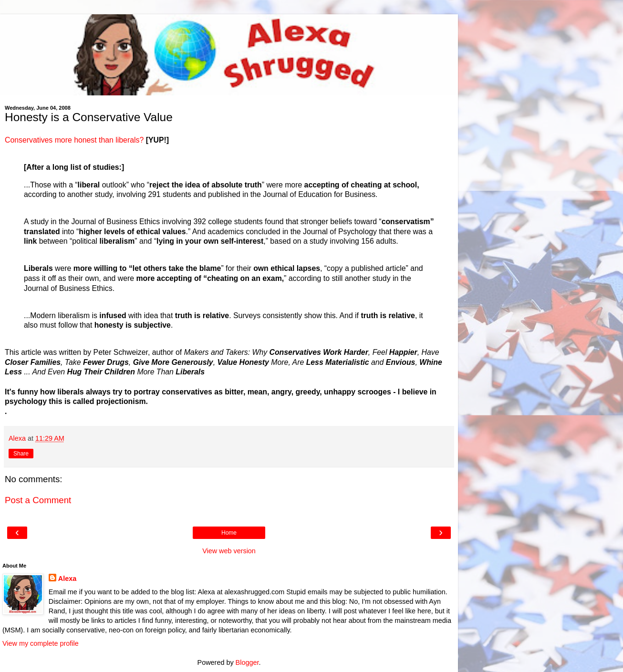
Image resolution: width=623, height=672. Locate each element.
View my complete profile (41, 643)
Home (229, 533)
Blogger (247, 662)
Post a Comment (38, 500)
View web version (229, 551)
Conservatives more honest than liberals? (74, 140)
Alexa (67, 579)
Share (21, 454)
